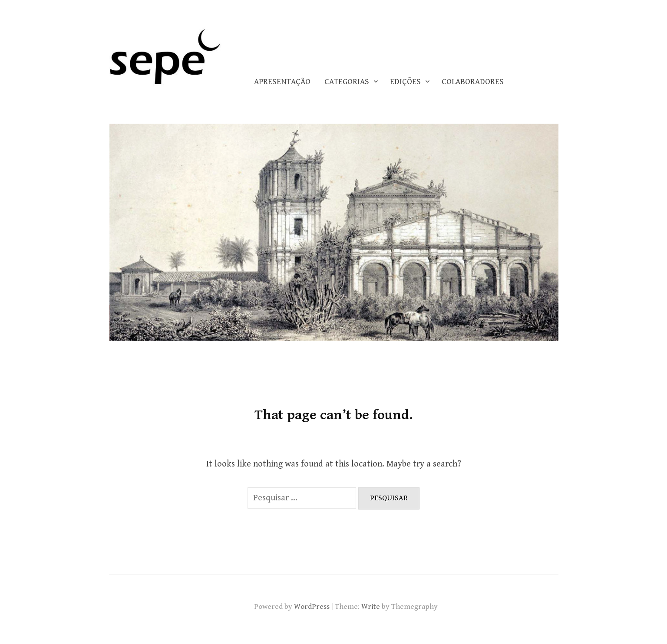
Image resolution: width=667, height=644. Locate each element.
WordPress (312, 607)
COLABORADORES (473, 82)
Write (371, 607)
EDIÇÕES (405, 82)
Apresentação (282, 82)
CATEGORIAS (347, 82)
